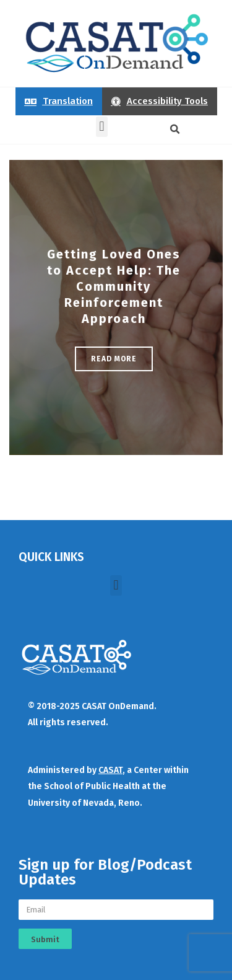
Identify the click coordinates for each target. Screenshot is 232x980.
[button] (102, 127)
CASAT (110, 770)
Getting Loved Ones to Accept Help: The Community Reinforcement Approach (114, 286)
